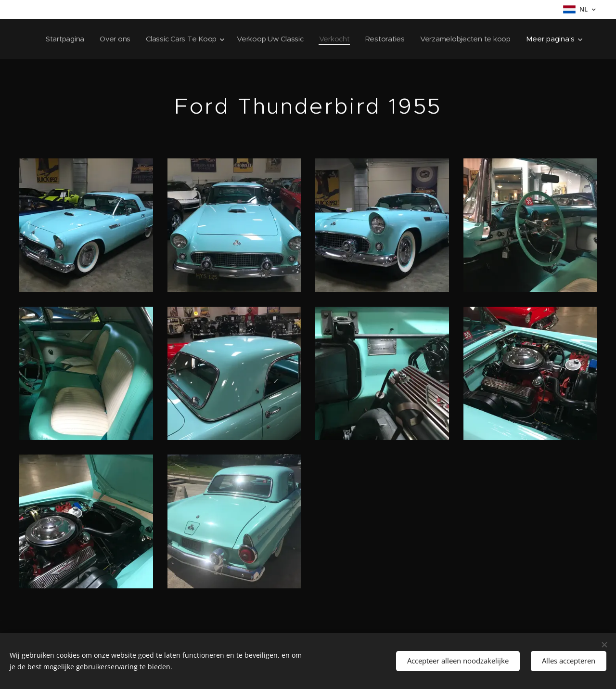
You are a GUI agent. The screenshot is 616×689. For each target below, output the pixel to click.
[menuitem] (165, 39)
